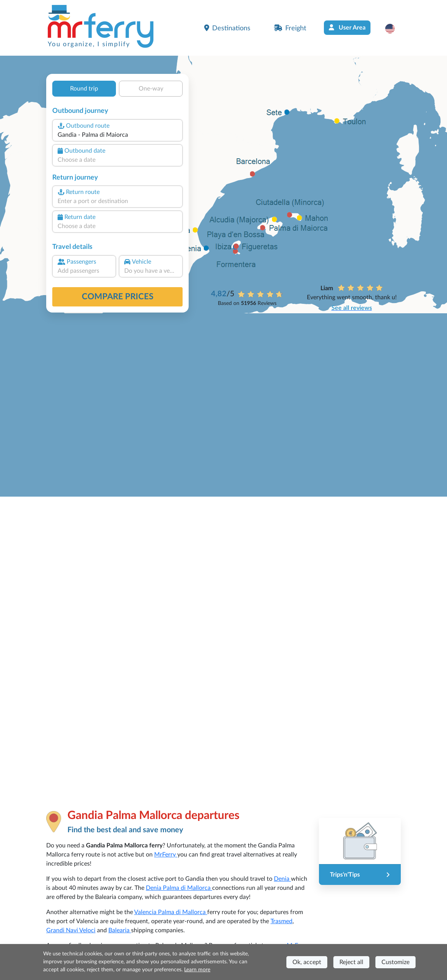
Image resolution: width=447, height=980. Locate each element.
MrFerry (166, 855)
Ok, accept (307, 962)
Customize (395, 962)
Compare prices (118, 297)
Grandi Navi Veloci (71, 930)
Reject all (351, 962)
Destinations (227, 28)
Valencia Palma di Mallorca (171, 912)
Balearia (120, 930)
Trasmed (281, 921)
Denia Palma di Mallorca (179, 888)
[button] (394, 28)
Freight (290, 28)
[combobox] (117, 135)
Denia (282, 879)
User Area (347, 27)
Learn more (197, 970)
